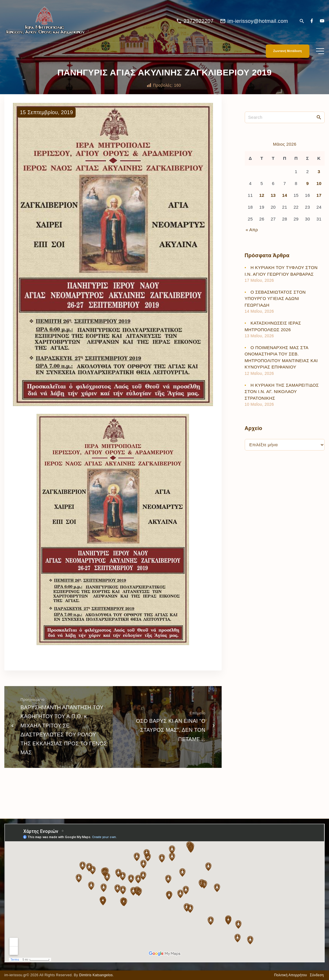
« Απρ (252, 233)
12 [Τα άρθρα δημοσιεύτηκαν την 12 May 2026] (262, 199)
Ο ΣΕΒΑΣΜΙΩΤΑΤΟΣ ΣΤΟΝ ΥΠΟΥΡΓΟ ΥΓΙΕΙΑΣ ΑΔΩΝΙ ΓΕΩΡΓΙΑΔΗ (275, 302)
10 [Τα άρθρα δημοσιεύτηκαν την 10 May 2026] (319, 187)
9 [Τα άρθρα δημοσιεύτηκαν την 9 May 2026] (307, 187)
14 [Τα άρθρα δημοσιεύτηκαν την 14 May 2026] (285, 199)
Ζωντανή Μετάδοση (288, 55)
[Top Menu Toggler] (320, 55)
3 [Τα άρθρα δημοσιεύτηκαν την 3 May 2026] (319, 175)
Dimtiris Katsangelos (96, 975)
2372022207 (199, 23)
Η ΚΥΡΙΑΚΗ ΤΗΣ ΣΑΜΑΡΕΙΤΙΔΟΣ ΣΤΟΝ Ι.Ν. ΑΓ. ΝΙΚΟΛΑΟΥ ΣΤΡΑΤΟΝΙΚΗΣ (282, 395)
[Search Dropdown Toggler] (302, 23)
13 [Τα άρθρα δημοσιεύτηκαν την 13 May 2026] (273, 199)
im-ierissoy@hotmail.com (258, 23)
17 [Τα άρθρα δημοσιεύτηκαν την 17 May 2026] (319, 199)
